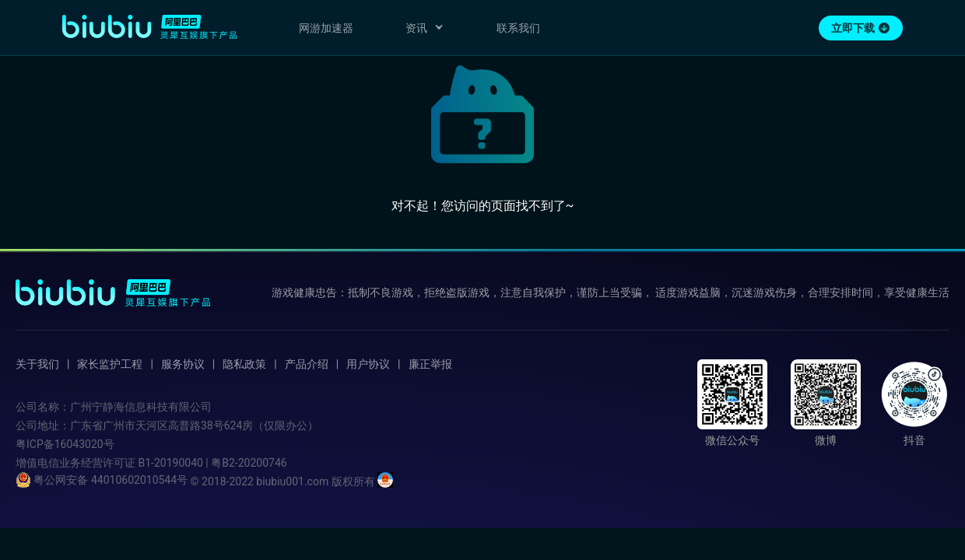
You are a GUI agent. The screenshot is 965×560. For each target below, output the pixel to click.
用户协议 (368, 364)
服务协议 (183, 364)
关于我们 (37, 364)
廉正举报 (430, 364)
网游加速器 (326, 28)
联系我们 (518, 28)
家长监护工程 (110, 364)
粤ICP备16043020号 (65, 444)
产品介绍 (307, 364)
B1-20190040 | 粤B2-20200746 (212, 463)
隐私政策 (244, 364)
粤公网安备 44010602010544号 (102, 480)
